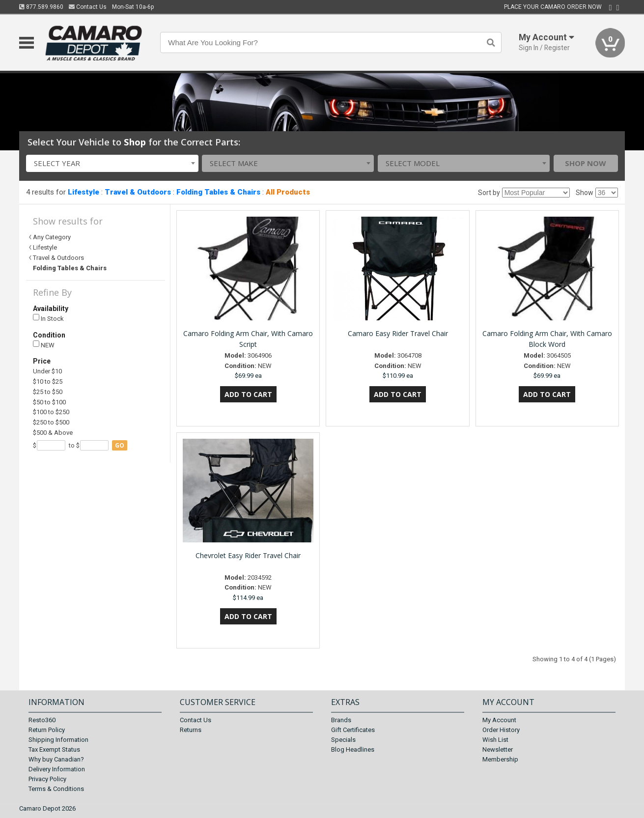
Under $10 (47, 371)
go (120, 445)
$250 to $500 (51, 422)
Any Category (52, 237)
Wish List (495, 740)
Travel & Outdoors (138, 192)
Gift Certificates (353, 730)
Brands (341, 720)
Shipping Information (58, 740)
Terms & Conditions (56, 789)
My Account (499, 720)
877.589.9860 (41, 7)
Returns (191, 730)
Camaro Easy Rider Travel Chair (398, 333)
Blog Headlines (353, 749)
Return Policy (47, 730)
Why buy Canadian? (56, 759)
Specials (343, 740)
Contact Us (88, 7)
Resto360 (42, 720)
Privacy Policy (47, 779)
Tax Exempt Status (54, 749)
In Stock (48, 318)
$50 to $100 (49, 402)
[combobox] (112, 163)
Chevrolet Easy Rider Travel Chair (248, 555)
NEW (44, 345)
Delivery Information (57, 769)
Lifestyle (84, 192)
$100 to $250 (51, 412)
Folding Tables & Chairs (218, 192)
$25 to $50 (48, 392)
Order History (501, 730)
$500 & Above (53, 433)
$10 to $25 (48, 381)
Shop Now (586, 163)
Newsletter (498, 749)
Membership (500, 759)
